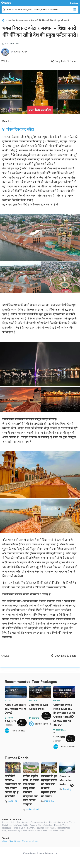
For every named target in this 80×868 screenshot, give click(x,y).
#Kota (5, 841)
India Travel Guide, (56, 831)
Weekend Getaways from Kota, (35, 822)
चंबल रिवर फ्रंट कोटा (18, 129)
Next (72, 716)
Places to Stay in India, (18, 831)
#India (35, 841)
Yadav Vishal (32, 809)
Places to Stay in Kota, (59, 822)
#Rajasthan (26, 841)
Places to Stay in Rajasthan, (41, 825)
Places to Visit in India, (38, 831)
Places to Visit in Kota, (12, 822)
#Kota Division (14, 841)
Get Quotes (22, 723)
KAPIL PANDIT (15, 801)
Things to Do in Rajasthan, (23, 828)
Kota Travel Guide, (21, 825)
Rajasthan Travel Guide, (46, 828)
